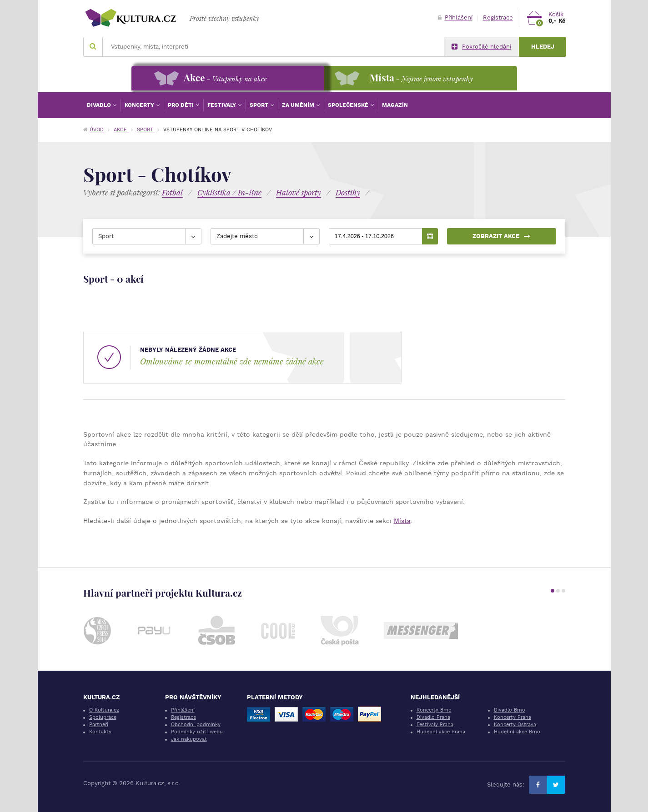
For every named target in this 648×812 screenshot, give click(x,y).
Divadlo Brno (510, 710)
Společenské (349, 105)
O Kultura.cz (104, 710)
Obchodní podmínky (196, 725)
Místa (402, 521)
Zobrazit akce (501, 236)
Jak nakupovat (189, 739)
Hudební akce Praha (441, 732)
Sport (260, 105)
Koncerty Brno (434, 710)
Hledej (543, 47)
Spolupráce (103, 717)
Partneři (99, 725)
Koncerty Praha (512, 717)
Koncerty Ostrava (515, 725)
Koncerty (140, 105)
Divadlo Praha (433, 717)
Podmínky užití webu (197, 732)
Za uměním (299, 105)
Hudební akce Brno (517, 732)
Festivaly (222, 105)
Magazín (395, 105)
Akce (121, 130)
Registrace (498, 17)
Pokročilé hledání (481, 47)
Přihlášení (455, 17)
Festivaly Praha (435, 725)
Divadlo (100, 105)
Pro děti (181, 105)
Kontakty (100, 732)
